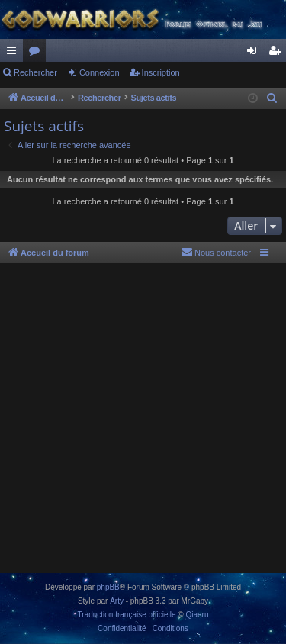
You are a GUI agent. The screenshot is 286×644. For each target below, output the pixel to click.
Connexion (100, 72)
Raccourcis (14, 53)
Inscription (161, 72)
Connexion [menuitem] (255, 53)
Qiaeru (197, 615)
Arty (117, 601)
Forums (37, 53)
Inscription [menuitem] (278, 53)
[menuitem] (272, 98)
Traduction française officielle (127, 615)
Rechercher (35, 72)
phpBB (108, 587)
